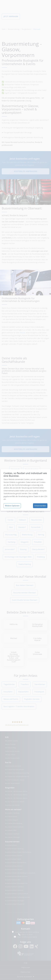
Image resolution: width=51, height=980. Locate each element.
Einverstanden (40, 506)
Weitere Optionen (12, 506)
